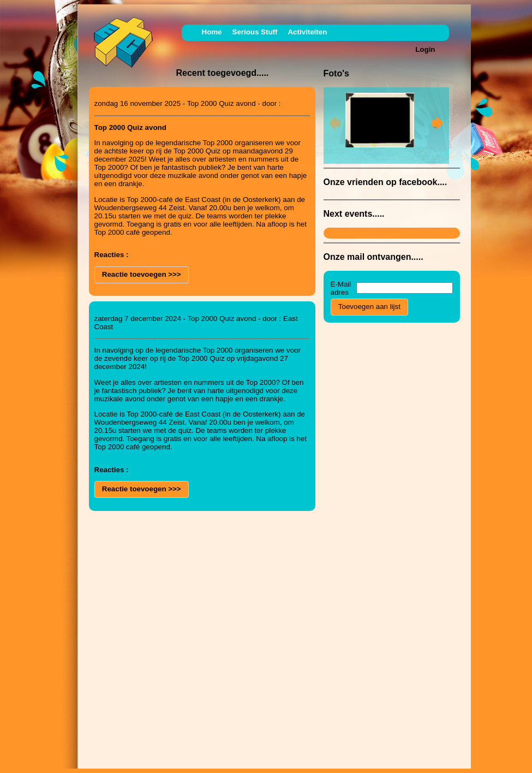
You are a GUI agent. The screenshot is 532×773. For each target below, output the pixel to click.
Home (212, 32)
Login (425, 49)
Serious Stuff (255, 32)
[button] (142, 275)
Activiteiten (307, 32)
